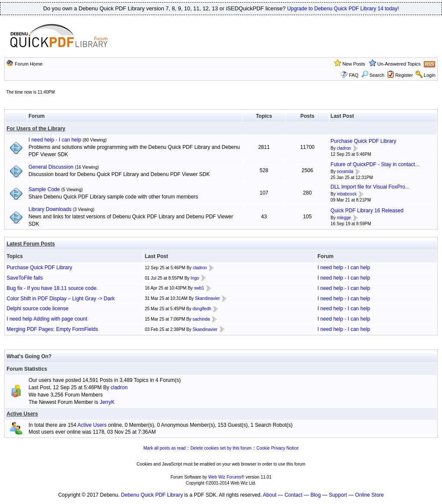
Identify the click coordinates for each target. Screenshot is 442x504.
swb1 (199, 288)
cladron (344, 148)
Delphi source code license (37, 309)
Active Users (22, 414)
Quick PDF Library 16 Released (367, 211)
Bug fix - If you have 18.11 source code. (52, 288)
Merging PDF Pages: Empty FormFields (52, 329)
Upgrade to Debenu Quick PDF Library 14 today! (343, 9)
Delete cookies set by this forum (221, 448)
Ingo (195, 278)
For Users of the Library (36, 129)
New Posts (354, 64)
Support (338, 495)
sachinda (201, 319)
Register (404, 75)
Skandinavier (208, 298)
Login (430, 75)
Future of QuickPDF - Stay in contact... (375, 164)
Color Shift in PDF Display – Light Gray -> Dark (60, 299)
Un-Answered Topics (399, 64)
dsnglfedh (202, 309)
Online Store (370, 495)
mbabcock (347, 194)
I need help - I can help (55, 140)
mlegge (344, 218)
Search (373, 75)
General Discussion (51, 167)
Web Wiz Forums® (226, 477)
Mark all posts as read (164, 448)
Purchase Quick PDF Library (363, 141)
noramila (345, 172)
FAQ (354, 75)
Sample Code (44, 189)
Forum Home (28, 64)
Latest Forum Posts (31, 244)
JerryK (107, 402)
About (270, 495)
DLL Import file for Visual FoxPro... (370, 187)
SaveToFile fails (25, 278)
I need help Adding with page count (47, 319)
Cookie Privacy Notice (278, 448)
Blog (316, 495)
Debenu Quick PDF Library (152, 495)
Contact (293, 495)
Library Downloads (50, 209)
